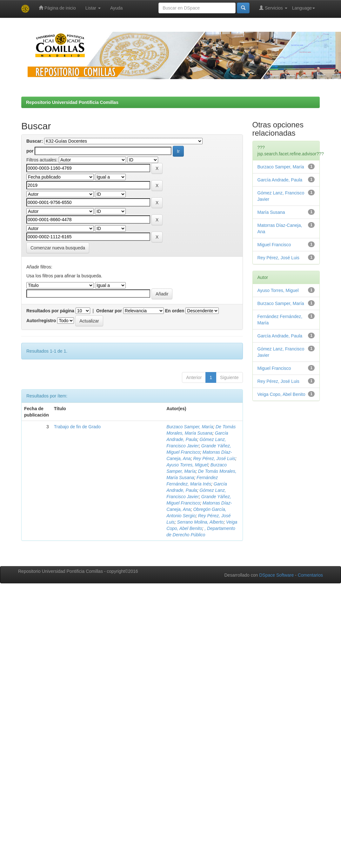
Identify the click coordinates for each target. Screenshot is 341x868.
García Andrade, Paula (280, 180)
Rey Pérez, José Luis (214, 458)
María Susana (271, 212)
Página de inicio (57, 8)
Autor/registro (41, 321)
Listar (93, 8)
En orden (175, 311)
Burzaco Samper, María (190, 427)
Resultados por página (50, 311)
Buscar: (35, 141)
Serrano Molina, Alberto (201, 522)
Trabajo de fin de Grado (77, 427)
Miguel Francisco (274, 245)
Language (304, 8)
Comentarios (310, 575)
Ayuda (116, 8)
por (30, 151)
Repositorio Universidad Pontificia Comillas (72, 102)
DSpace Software (276, 575)
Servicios (273, 8)
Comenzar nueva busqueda (58, 248)
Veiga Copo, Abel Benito (281, 394)
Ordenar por (109, 311)
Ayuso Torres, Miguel (187, 465)
